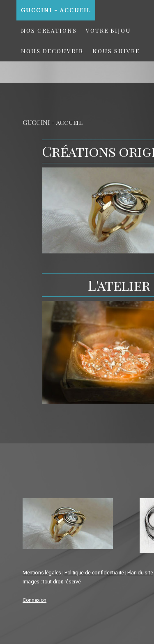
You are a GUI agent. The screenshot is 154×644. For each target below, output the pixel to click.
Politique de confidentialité (94, 573)
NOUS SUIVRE (116, 51)
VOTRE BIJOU (108, 31)
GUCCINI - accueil (56, 10)
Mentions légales (42, 573)
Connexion (34, 600)
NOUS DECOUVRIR (52, 51)
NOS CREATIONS (49, 31)
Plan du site (140, 573)
